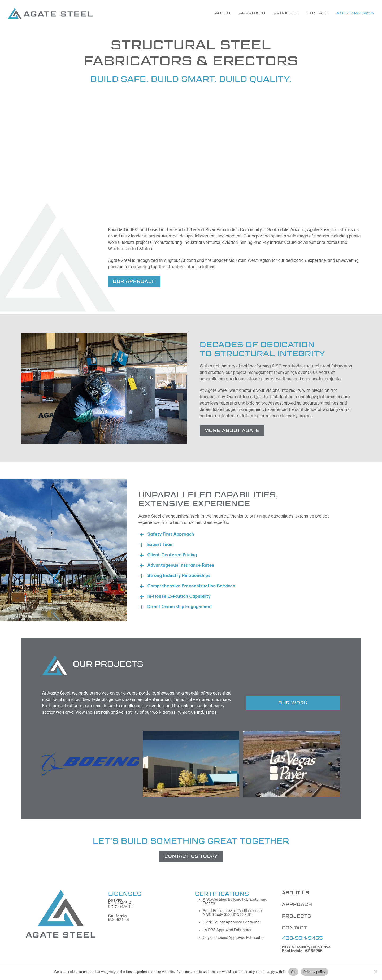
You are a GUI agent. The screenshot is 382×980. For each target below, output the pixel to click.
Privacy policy (314, 972)
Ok (293, 972)
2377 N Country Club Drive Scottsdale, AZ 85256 (306, 949)
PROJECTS (297, 916)
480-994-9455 (302, 938)
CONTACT (294, 928)
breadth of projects (203, 693)
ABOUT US (296, 893)
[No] (375, 972)
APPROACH (297, 905)
